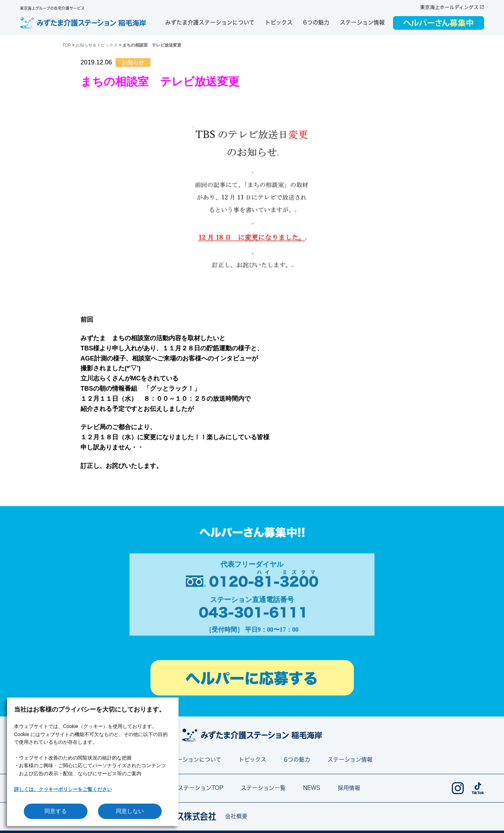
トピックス (279, 22)
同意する (56, 811)
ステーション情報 (362, 22)
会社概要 (236, 816)
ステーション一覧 (263, 788)
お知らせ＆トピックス (97, 45)
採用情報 (349, 788)
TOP (66, 45)
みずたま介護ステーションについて (210, 22)
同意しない (130, 811)
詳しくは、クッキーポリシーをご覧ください (63, 789)
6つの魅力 (316, 22)
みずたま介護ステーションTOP (184, 788)
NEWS (312, 788)
